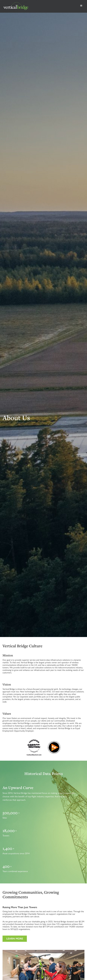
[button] (81, 6)
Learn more (15, 939)
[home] (40, 6)
